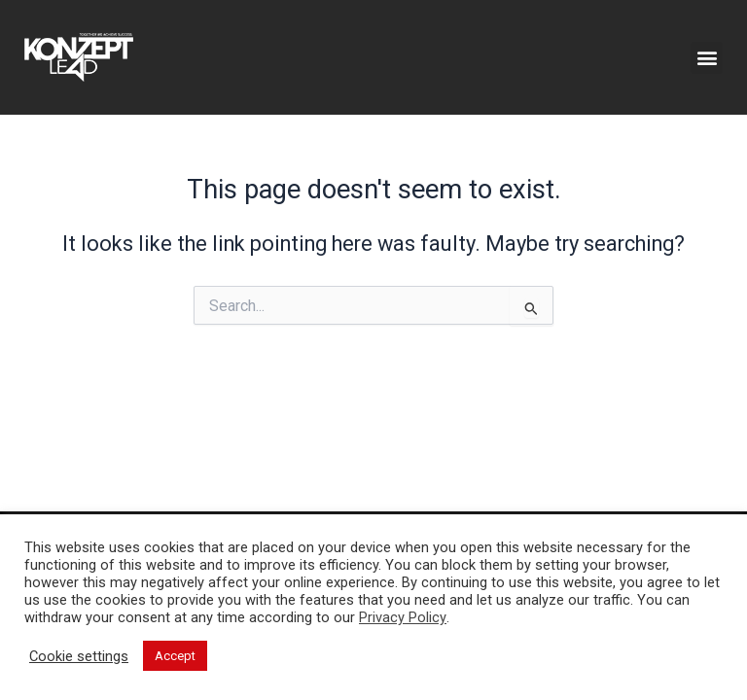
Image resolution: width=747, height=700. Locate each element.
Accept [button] (175, 656)
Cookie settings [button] (79, 656)
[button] (707, 58)
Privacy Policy (403, 617)
